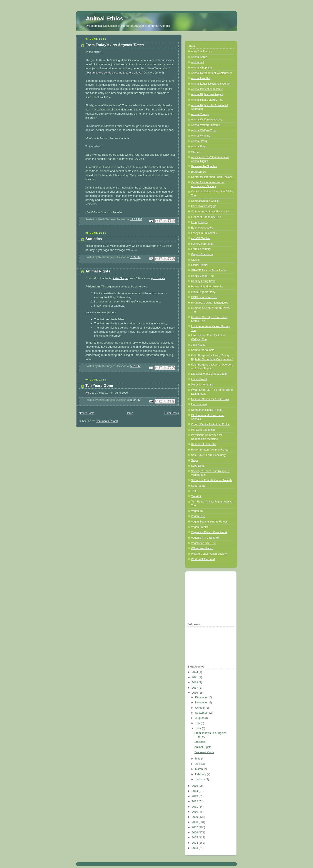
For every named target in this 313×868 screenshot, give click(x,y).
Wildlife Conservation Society (209, 554)
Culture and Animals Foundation (211, 212)
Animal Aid (198, 62)
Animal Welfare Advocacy (207, 120)
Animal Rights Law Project (207, 94)
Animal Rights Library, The (207, 100)
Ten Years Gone (99, 386)
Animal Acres (199, 57)
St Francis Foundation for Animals (212, 480)
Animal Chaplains (202, 68)
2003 (195, 848)
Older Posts (171, 413)
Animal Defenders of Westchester (211, 73)
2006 (195, 833)
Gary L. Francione (202, 254)
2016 (195, 693)
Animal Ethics (105, 18)
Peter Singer (120, 278)
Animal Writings (201, 136)
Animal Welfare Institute (206, 125)
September (202, 713)
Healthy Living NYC (203, 281)
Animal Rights (98, 271)
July (198, 723)
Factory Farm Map (202, 244)
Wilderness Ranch (202, 548)
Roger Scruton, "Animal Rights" (210, 450)
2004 (195, 843)
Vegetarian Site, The (203, 543)
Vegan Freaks (200, 527)
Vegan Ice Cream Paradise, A (209, 532)
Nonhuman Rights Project (207, 410)
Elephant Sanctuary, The (206, 217)
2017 (195, 688)
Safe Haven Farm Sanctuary (208, 455)
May (198, 759)
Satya (195, 460)
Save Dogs (198, 466)
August (200, 718)
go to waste (158, 278)
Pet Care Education (203, 430)
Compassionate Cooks (205, 201)
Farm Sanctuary (201, 249)
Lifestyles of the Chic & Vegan (209, 374)
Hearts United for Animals (207, 287)
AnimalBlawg (199, 141)
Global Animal (200, 265)
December (202, 697)
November (202, 703)
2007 (195, 827)
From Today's (115, 45)
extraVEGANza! (201, 238)
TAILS (195, 491)
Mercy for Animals (202, 385)
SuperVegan (199, 486)
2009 (195, 817)
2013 (195, 796)
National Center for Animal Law (210, 399)
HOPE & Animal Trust (204, 297)
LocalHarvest (199, 379)
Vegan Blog (198, 516)
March (199, 769)
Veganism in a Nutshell (205, 538)
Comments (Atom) (107, 421)
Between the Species (204, 166)
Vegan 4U (197, 511)
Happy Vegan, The (202, 276)
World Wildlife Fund (203, 559)
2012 (195, 801)
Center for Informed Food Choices (212, 177)
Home (129, 413)
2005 (195, 838)
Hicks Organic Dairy (203, 292)
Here (88, 393)
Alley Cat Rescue (202, 52)
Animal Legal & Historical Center (211, 84)
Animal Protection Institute (207, 89)
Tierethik (196, 496)
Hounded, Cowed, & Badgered (210, 303)
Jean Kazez (198, 345)
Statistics (94, 239)
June (199, 728)
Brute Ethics (198, 172)
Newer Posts (87, 413)
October (200, 708)
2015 (195, 786)
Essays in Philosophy (204, 233)
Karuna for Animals (203, 350)
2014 (195, 791)
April (198, 764)
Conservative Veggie (204, 206)
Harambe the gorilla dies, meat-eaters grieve (114, 73)
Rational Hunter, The (204, 444)
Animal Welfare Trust (204, 130)
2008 (195, 822)
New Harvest (199, 404)
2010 (195, 812)
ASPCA (196, 152)
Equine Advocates (202, 228)
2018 (195, 683)
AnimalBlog (198, 147)
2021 (195, 677)
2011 (195, 807)
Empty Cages (199, 222)
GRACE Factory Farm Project (209, 270)
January (200, 780)
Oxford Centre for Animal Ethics (210, 424)
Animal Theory (200, 114)
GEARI (195, 260)
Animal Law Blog (201, 78)
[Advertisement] (209, 596)
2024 (195, 672)
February (201, 774)
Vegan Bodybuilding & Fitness (209, 522)
